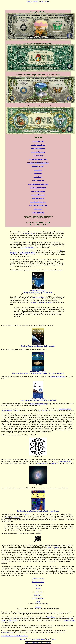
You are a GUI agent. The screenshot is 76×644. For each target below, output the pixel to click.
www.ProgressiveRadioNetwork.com (38, 163)
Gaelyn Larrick (13, 621)
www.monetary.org (38, 141)
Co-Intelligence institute (57, 377)
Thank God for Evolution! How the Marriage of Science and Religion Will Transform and (38, 372)
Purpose (38, 588)
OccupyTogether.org (38, 213)
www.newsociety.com (38, 180)
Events (47, 2)
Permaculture (38, 585)
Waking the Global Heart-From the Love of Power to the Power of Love (38, 291)
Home (29, 2)
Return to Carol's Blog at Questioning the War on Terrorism (38, 639)
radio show (55, 463)
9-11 (42, 2)
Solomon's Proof (41, 463)
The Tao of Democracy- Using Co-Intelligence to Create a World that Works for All (38, 399)
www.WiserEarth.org (38, 166)
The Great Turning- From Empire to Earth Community (38, 345)
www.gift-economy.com (38, 148)
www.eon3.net (38, 170)
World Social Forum (38, 598)
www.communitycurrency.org (38, 205)
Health (38, 602)
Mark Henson (51, 617)
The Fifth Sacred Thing (12, 518)
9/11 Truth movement (27, 248)
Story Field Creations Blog (38, 404)
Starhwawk (27, 514)
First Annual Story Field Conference (41, 302)
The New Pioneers (16, 619)
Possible (38, 607)
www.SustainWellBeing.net (38, 188)
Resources (36, 2)
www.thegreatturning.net (38, 145)
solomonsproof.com (65, 461)
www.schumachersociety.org (38, 202)
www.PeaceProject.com (38, 195)
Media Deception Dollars (27, 253)
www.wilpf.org (38, 177)
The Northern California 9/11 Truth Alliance (14, 636)
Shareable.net (38, 209)
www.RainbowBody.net (38, 191)
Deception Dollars (30, 234)
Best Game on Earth (38, 582)
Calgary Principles (53, 547)
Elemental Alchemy (69, 621)
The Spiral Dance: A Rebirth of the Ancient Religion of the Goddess (38, 510)
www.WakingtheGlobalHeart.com (38, 184)
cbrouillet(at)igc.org (7, 632)
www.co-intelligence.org (38, 152)
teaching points (44, 411)
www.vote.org (38, 173)
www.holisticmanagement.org (38, 159)
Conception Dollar (39, 297)
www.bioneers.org (38, 156)
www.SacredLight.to (38, 198)
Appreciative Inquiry (38, 579)
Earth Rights (38, 595)
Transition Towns (38, 592)
